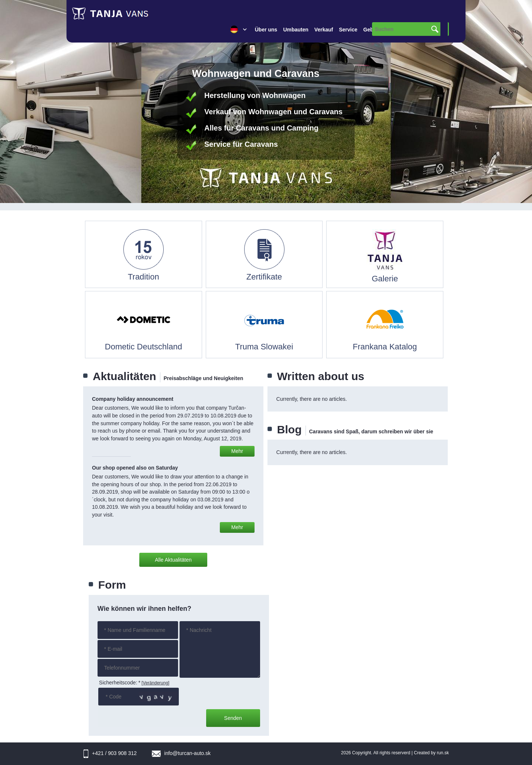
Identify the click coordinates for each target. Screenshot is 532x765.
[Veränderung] (155, 683)
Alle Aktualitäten (173, 560)
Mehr (237, 451)
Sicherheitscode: (120, 683)
